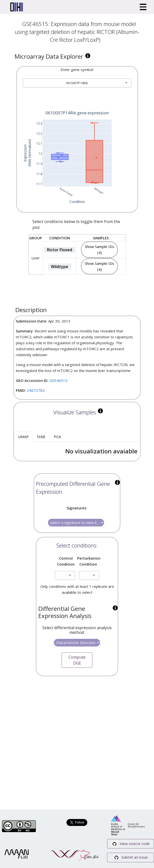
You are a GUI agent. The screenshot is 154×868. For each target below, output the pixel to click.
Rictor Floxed (60, 250)
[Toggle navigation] (143, 7)
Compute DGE (77, 660)
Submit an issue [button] (131, 857)
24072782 (36, 390)
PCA (57, 437)
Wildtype (60, 267)
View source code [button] (131, 844)
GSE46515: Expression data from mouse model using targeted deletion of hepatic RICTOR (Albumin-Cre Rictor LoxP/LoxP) (77, 32)
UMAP (23, 437)
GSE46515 (58, 380)
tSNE (41, 437)
